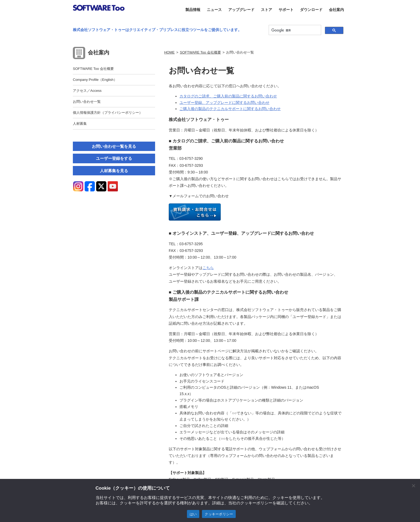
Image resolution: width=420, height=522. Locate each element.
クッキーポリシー (219, 514)
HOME (169, 52)
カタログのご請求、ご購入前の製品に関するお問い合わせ (228, 96)
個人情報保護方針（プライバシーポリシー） (108, 113)
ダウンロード (311, 10)
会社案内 (336, 10)
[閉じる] (413, 486)
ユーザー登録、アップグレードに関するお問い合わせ (224, 103)
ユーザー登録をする (114, 158)
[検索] (294, 30)
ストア (267, 10)
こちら (208, 268)
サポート (286, 10)
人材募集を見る (114, 171)
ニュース (214, 10)
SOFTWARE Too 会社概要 (200, 52)
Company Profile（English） (95, 80)
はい (193, 514)
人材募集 (80, 124)
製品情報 (193, 10)
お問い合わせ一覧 (87, 102)
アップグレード (241, 10)
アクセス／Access (87, 91)
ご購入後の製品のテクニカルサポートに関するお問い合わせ (230, 109)
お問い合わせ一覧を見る (114, 146)
